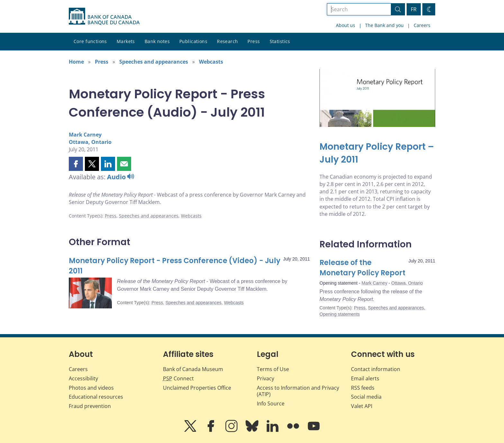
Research (227, 41)
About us (346, 25)
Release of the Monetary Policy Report (362, 268)
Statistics (280, 41)
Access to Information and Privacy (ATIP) (298, 391)
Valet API (362, 406)
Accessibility (83, 378)
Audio (121, 177)
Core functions (90, 41)
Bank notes (157, 41)
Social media (366, 397)
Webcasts (211, 62)
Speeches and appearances (154, 62)
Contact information (376, 369)
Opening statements (340, 314)
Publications (193, 41)
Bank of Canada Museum (193, 369)
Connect (178, 378)
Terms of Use (273, 369)
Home (76, 62)
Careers (422, 25)
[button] (76, 164)
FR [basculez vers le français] (414, 9)
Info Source (271, 403)
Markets (126, 41)
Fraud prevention (90, 406)
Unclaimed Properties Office (197, 388)
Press (254, 41)
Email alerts (365, 378)
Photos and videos (91, 388)
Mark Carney (85, 135)
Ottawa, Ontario (90, 142)
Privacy (265, 378)
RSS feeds (363, 388)
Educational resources (96, 397)
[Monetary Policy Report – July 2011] (377, 153)
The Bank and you (384, 25)
